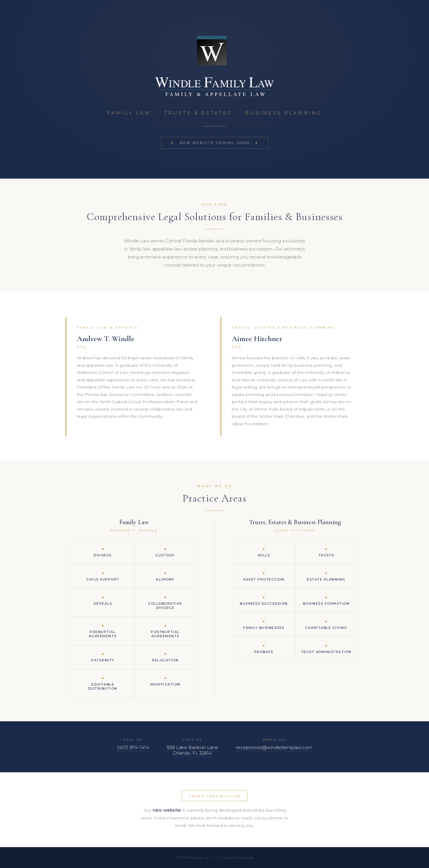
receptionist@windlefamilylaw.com (274, 747)
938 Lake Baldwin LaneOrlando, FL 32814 (192, 750)
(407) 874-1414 (133, 747)
